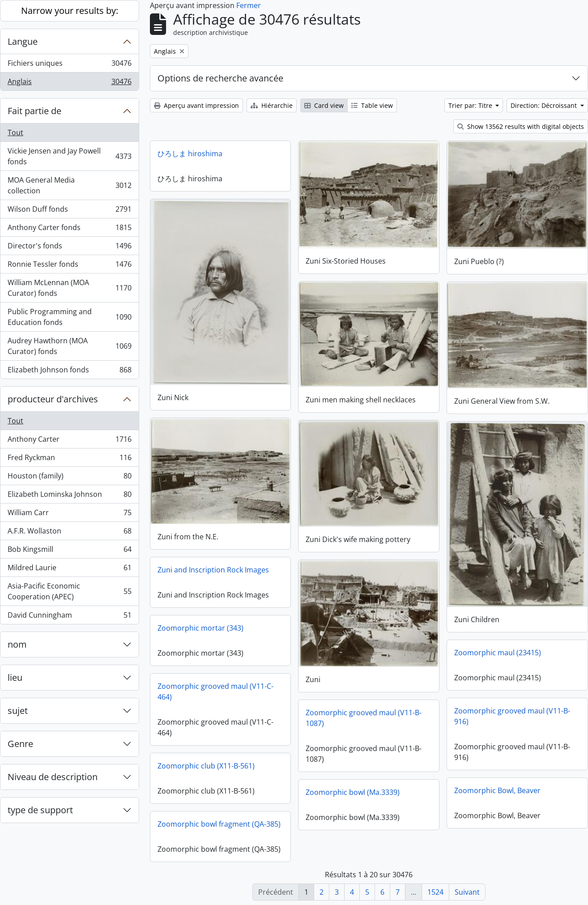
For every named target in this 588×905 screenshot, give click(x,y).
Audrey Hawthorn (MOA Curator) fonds (69, 346)
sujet (18, 711)
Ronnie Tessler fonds (69, 266)
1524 (435, 892)
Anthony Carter (69, 441)
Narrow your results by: (70, 11)
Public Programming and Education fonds (69, 317)
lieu (15, 677)
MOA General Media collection (69, 185)
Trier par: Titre (471, 105)
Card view (324, 105)
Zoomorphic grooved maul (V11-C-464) (215, 691)
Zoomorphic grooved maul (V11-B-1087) (364, 717)
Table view (372, 105)
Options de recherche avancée (220, 78)
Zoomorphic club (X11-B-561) (206, 765)
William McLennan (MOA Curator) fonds (69, 288)
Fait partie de (34, 111)
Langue (23, 41)
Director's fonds (69, 248)
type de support (40, 810)
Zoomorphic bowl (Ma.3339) (353, 792)
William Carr (69, 514)
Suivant (467, 892)
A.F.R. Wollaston (69, 533)
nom (17, 644)
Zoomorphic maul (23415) (498, 652)
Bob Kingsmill (69, 551)
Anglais (69, 83)
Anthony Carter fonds (69, 229)
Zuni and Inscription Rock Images (213, 569)
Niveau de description (53, 777)
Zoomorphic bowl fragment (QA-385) (219, 824)
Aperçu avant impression (196, 105)
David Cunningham (69, 617)
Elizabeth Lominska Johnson (69, 496)
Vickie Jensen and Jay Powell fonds (69, 156)
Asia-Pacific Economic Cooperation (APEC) (69, 591)
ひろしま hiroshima (190, 154)
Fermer (249, 5)
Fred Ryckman (69, 459)
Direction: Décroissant (545, 105)
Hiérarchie (272, 105)
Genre (20, 744)
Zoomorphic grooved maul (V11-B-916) (512, 716)
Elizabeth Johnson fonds (69, 371)
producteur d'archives (53, 399)
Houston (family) (69, 478)
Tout (15, 132)
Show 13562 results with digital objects (521, 126)
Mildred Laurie (69, 570)
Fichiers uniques (69, 65)
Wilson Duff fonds (69, 211)
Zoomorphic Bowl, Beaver (497, 790)
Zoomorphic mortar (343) (200, 628)
